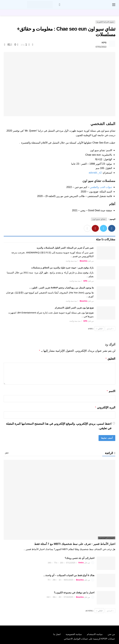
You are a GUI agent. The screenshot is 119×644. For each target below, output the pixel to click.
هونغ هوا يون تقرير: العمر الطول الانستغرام (74, 308)
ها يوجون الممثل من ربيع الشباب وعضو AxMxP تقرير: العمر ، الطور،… (61, 288)
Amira (81, 562)
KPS (104, 42)
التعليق (110, 358)
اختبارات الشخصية (107, 537)
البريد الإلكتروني (105, 406)
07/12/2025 (71, 562)
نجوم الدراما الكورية (105, 22)
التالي (99, 329)
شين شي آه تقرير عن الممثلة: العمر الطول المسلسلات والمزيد (65, 248)
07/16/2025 (69, 596)
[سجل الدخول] (59, 5)
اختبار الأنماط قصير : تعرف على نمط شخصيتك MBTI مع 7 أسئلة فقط (75, 543)
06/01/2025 (69, 579)
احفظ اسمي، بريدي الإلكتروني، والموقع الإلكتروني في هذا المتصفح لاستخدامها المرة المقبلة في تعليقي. (59, 425)
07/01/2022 (101, 47)
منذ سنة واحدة (72, 261)
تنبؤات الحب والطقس (101, 187)
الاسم (111, 391)
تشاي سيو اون (99, 219)
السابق (110, 329)
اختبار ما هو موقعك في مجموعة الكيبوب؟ (74, 591)
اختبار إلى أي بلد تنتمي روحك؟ (80, 557)
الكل (7, 452)
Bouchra (84, 261)
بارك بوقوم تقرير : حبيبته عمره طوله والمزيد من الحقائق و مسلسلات (62, 268)
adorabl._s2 (95, 173)
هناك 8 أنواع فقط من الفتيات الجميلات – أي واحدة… (69, 574)
